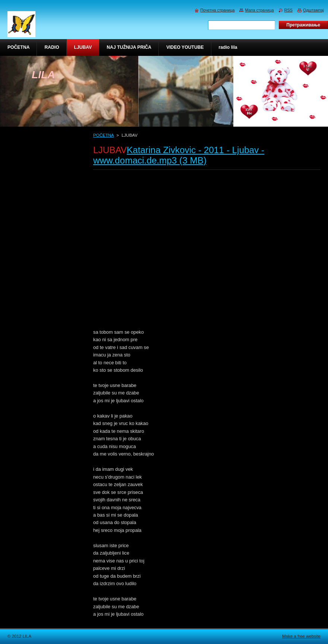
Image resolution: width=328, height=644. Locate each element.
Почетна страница (218, 10)
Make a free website (301, 636)
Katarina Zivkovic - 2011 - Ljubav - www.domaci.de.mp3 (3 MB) (179, 155)
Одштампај (313, 10)
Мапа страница (259, 10)
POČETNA (103, 135)
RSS (288, 10)
